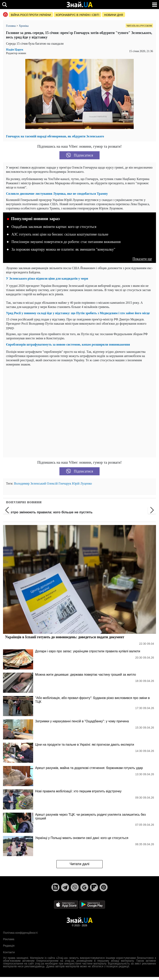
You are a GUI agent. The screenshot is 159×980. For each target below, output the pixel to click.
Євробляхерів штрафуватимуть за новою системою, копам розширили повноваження (68, 344)
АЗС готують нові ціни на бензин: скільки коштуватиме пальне (60, 234)
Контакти (9, 952)
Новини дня (113, 15)
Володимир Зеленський (30, 483)
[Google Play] (92, 904)
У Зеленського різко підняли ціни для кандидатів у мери (47, 278)
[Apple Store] (66, 904)
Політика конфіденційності (20, 933)
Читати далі (79, 864)
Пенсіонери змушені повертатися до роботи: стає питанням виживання (66, 242)
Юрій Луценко (82, 483)
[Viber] (75, 887)
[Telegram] (65, 887)
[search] (5, 5)
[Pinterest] (104, 887)
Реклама (9, 939)
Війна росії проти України (31, 15)
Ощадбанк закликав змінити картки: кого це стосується (54, 227)
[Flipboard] (94, 887)
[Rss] (55, 887)
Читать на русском (139, 26)
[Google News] (84, 887)
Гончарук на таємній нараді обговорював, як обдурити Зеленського (55, 136)
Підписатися (80, 155)
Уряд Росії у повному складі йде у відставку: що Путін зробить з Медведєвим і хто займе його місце (78, 313)
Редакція (9, 946)
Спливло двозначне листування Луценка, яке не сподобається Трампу (57, 194)
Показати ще (142, 259)
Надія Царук (15, 50)
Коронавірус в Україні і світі (78, 15)
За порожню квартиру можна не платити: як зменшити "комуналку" (63, 249)
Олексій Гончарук (59, 483)
